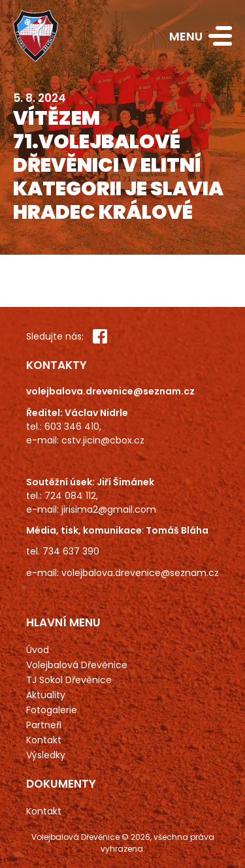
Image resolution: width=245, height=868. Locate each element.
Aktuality (46, 695)
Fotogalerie (52, 710)
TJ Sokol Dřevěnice (69, 680)
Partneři (44, 725)
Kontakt (44, 740)
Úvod (38, 650)
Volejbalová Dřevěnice (77, 665)
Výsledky (46, 755)
